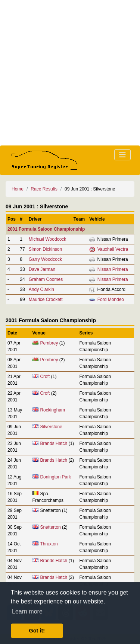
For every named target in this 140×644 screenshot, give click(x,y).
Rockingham (52, 410)
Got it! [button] (37, 631)
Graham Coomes (46, 279)
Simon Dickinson (45, 249)
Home (18, 189)
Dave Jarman (42, 269)
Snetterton (50, 527)
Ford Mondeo (111, 299)
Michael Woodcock (48, 239)
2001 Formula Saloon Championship (46, 229)
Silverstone (51, 427)
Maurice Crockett (46, 299)
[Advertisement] (70, 73)
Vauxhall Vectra (113, 249)
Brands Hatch (54, 443)
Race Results (44, 189)
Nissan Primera (113, 269)
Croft (45, 377)
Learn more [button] (27, 611)
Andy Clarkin (41, 289)
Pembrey (49, 343)
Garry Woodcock (45, 259)
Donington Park (55, 477)
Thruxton (49, 544)
